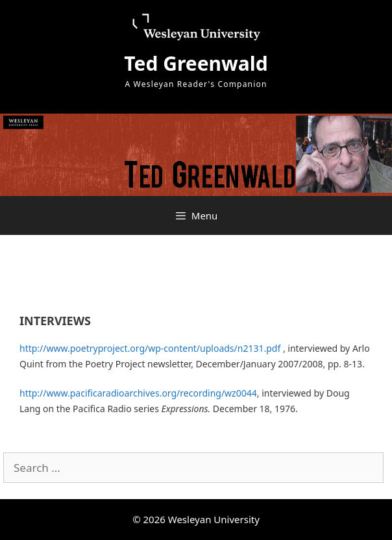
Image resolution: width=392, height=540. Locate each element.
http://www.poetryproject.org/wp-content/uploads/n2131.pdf (150, 348)
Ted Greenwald (196, 63)
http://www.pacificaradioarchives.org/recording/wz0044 (138, 393)
